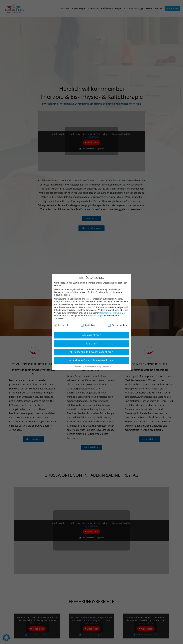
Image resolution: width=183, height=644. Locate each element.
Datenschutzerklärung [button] (93, 362)
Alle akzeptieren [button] (92, 330)
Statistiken (88, 320)
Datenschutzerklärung (110, 308)
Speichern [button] (91, 338)
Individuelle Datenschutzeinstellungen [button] (92, 355)
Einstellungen (97, 311)
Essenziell (61, 320)
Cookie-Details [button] (77, 362)
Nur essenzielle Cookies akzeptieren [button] (91, 347)
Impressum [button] (107, 362)
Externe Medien (117, 320)
